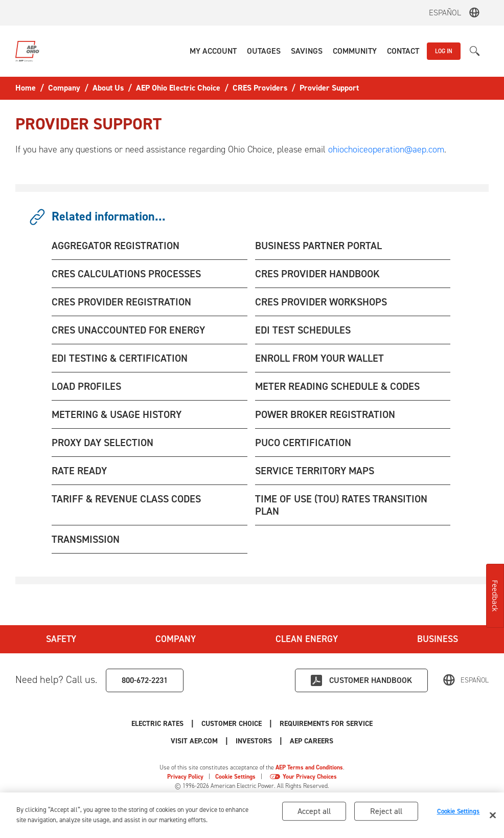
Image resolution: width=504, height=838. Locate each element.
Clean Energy (307, 639)
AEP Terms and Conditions (309, 767)
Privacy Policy (185, 777)
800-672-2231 (145, 680)
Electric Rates (157, 724)
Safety (61, 639)
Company (176, 639)
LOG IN (444, 51)
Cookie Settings (235, 777)
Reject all (386, 813)
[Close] (493, 817)
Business (438, 639)
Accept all (314, 813)
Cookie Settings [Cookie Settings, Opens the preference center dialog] (459, 813)
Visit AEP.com (194, 741)
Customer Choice (232, 724)
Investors (254, 741)
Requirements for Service (326, 724)
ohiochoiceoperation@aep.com (386, 149)
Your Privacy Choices (310, 777)
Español (445, 13)
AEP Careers (312, 741)
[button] (213, 51)
